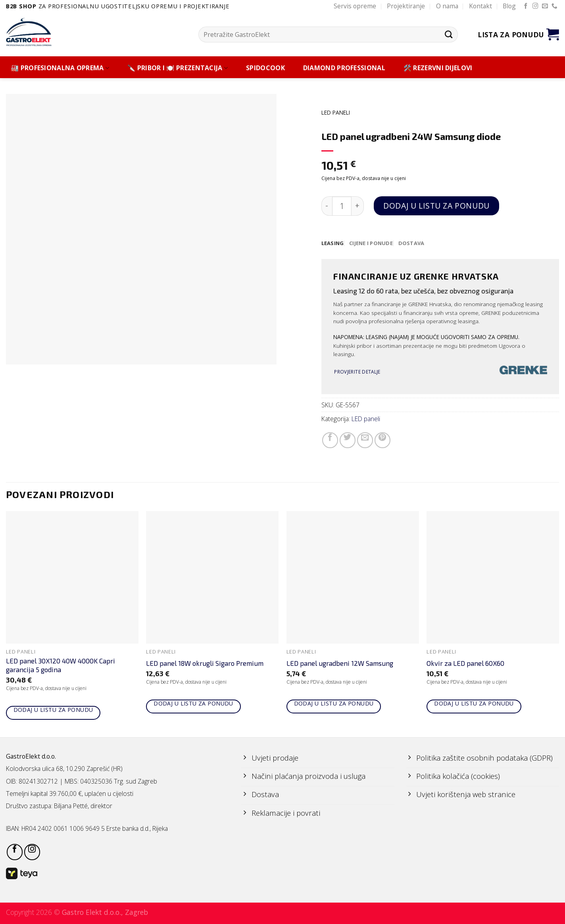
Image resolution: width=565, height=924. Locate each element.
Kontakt (480, 6)
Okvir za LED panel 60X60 (465, 663)
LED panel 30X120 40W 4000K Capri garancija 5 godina (61, 665)
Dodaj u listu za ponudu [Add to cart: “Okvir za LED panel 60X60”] (474, 704)
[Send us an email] (545, 6)
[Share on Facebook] (330, 441)
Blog (509, 6)
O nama (447, 6)
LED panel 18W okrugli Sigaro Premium (205, 663)
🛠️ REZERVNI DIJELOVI (438, 68)
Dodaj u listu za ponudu (436, 206)
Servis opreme (355, 6)
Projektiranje (406, 6)
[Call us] (554, 6)
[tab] (333, 243)
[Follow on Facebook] (526, 6)
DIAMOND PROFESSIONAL (344, 68)
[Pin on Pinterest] (382, 441)
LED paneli (336, 112)
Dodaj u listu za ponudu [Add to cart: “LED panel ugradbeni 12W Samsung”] (334, 704)
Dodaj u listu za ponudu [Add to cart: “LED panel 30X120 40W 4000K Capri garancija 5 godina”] (53, 710)
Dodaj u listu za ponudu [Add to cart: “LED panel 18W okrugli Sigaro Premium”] (193, 704)
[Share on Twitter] (348, 441)
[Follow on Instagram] (535, 6)
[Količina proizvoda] (342, 206)
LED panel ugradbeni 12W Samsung (340, 663)
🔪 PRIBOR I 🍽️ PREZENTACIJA (178, 68)
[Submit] (449, 34)
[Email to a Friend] (365, 441)
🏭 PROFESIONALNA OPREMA (60, 68)
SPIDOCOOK (265, 68)
